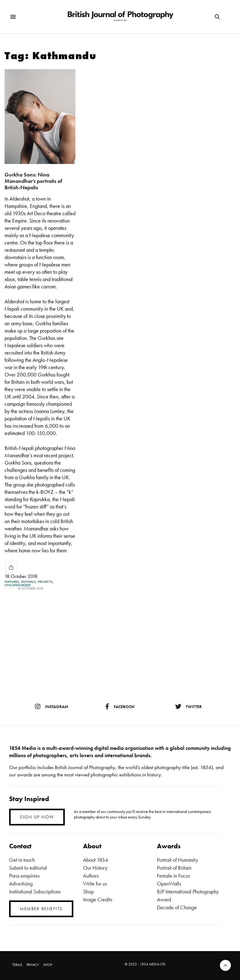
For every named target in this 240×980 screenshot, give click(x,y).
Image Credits (98, 899)
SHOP (48, 965)
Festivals (28, 582)
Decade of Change (177, 907)
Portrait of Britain (174, 868)
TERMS (17, 965)
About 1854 (96, 860)
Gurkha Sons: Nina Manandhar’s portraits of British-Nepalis (33, 181)
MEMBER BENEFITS (41, 909)
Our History (95, 868)
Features (12, 582)
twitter (188, 707)
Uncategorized (17, 585)
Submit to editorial (28, 868)
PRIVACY (33, 965)
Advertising (21, 884)
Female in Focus (173, 876)
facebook (120, 707)
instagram (52, 707)
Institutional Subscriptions (35, 891)
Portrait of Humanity (177, 860)
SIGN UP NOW (37, 817)
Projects (45, 582)
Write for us (95, 884)
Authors (91, 876)
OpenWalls (169, 884)
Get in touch (22, 860)
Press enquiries (24, 876)
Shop (88, 891)
